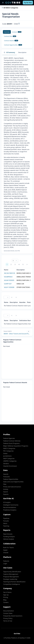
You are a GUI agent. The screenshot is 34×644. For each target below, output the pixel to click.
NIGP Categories (9, 458)
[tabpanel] (17, 154)
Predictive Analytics (10, 510)
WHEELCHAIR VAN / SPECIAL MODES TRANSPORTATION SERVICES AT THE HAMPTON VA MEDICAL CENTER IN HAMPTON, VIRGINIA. (25, 280)
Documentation (9, 611)
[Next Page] (27, 264)
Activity (6, 489)
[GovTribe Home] (13, 3)
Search (6, 492)
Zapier (5, 550)
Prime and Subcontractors (12, 487)
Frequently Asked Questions (13, 616)
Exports (6, 494)
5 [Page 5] (23, 264)
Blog (5, 600)
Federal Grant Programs (11, 443)
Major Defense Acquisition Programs (16, 446)
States (5, 453)
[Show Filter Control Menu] (29, 331)
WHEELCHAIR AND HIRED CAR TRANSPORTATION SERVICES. (25, 273)
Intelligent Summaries (11, 505)
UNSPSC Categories (10, 461)
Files (5, 484)
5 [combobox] (13, 261)
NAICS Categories (9, 448)
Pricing (6, 597)
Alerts (5, 523)
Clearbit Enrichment (10, 466)
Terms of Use (8, 621)
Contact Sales (8, 613)
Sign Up (6, 595)
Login (5, 564)
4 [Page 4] (19, 264)
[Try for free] (28, 3)
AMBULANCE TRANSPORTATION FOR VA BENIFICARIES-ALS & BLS (25, 277)
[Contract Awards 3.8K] (11, 41)
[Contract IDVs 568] (10, 36)
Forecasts (6, 477)
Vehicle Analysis (9, 539)
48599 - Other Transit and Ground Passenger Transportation (17, 334)
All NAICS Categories (10, 8)
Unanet (6, 553)
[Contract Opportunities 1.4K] (13, 45)
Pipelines (6, 518)
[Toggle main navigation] (3, 3)
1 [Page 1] (7, 264)
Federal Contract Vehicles (12, 441)
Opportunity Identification (12, 572)
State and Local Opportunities (13, 482)
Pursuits (6, 521)
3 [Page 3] (15, 264)
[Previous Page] (12, 297)
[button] (19, 24)
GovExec (22, 638)
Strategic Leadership (10, 579)
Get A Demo (7, 592)
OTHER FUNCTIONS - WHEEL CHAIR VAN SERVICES (25, 287)
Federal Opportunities (11, 479)
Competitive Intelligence (12, 584)
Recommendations (10, 507)
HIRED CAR (20, 284)
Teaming (6, 526)
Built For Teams (9, 548)
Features (6, 561)
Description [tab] (22, 52)
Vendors (6, 464)
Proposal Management (11, 577)
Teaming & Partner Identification (14, 582)
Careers (6, 602)
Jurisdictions (7, 456)
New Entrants (8, 534)
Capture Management (11, 574)
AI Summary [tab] (9, 52)
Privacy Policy (8, 618)
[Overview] (7, 32)
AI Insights (7, 502)
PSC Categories (8, 451)
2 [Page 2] (11, 264)
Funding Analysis (9, 537)
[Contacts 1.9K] (17, 32)
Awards (6, 474)
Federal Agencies (9, 438)
